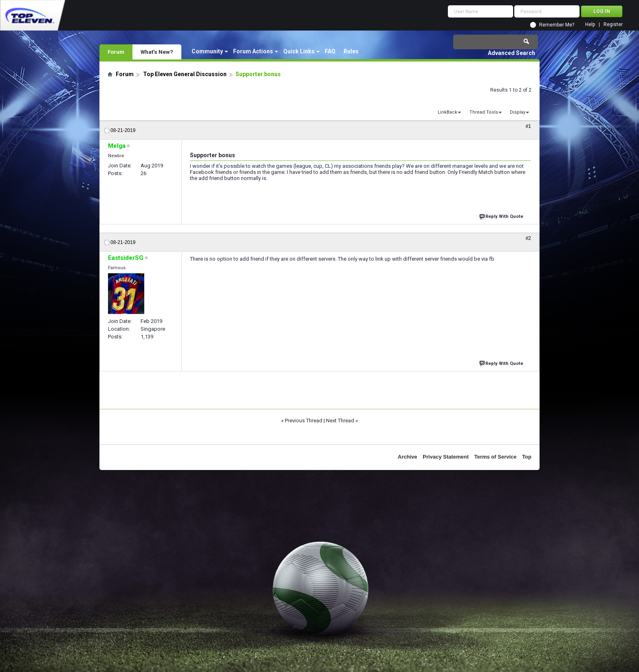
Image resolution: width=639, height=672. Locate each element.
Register (613, 25)
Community (207, 51)
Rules (351, 51)
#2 (528, 238)
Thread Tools (484, 112)
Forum (116, 52)
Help (590, 25)
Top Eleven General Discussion (185, 74)
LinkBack (447, 112)
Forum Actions (253, 51)
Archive (408, 457)
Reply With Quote (502, 216)
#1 (528, 126)
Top (527, 457)
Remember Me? (557, 25)
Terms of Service (496, 457)
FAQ (330, 51)
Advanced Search (511, 53)
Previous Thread (304, 421)
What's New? (157, 52)
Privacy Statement (446, 457)
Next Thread (340, 421)
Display (518, 112)
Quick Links (299, 51)
